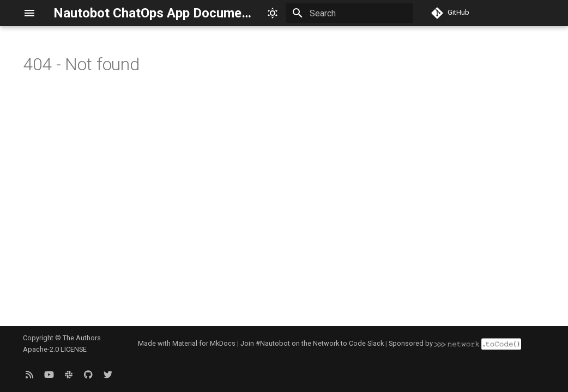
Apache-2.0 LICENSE (55, 349)
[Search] (349, 13)
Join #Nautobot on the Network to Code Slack (312, 343)
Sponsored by (455, 343)
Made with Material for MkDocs (187, 343)
